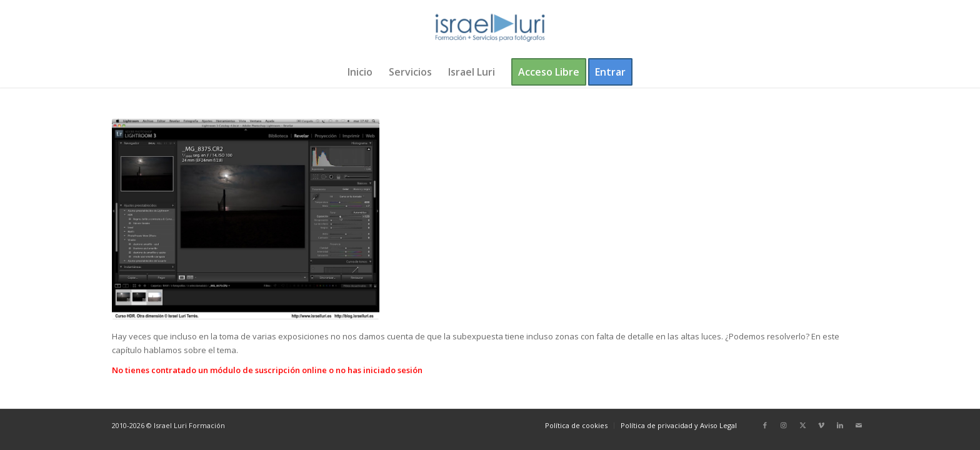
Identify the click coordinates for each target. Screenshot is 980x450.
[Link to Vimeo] (821, 425)
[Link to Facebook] (765, 425)
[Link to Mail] (859, 425)
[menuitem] (360, 72)
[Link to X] (802, 425)
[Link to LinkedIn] (840, 425)
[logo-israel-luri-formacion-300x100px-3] (490, 28)
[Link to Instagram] (784, 425)
